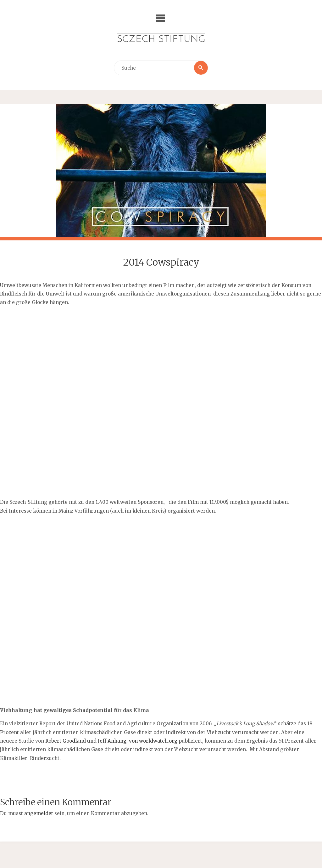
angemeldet (39, 813)
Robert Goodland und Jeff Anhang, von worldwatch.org (112, 741)
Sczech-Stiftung (161, 40)
